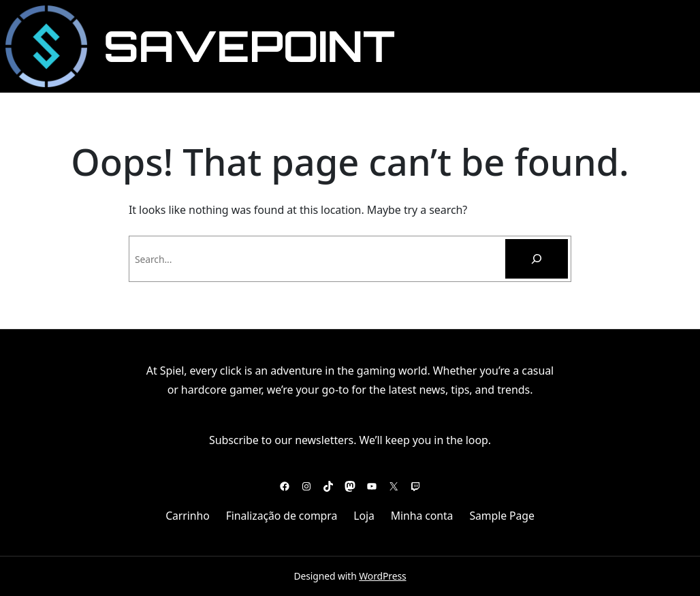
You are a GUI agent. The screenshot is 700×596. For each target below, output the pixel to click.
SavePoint (249, 46)
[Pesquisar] (537, 259)
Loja (364, 516)
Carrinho (188, 516)
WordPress (382, 576)
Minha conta (422, 516)
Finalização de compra (282, 516)
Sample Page (502, 516)
